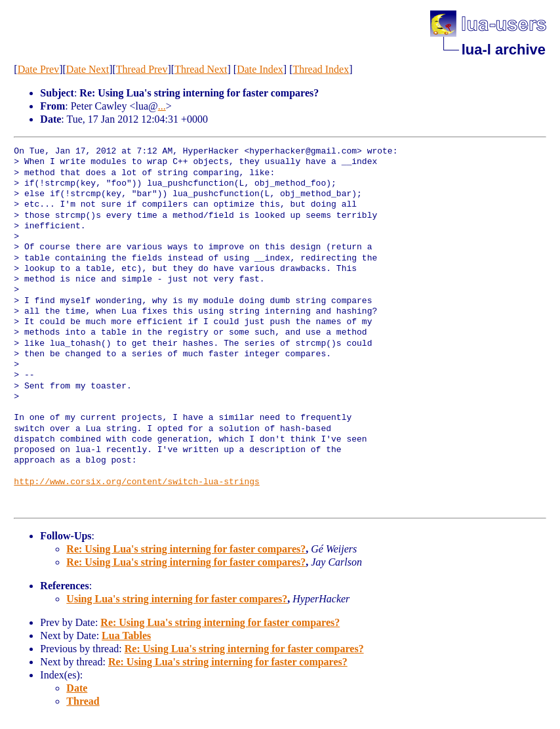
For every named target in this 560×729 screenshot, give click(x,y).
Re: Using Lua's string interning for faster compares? (186, 549)
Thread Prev (142, 69)
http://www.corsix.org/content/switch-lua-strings (136, 482)
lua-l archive (504, 50)
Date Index (260, 69)
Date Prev (39, 69)
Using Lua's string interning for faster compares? (177, 599)
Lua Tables (126, 635)
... (162, 106)
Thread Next (201, 69)
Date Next (88, 69)
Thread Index (321, 69)
